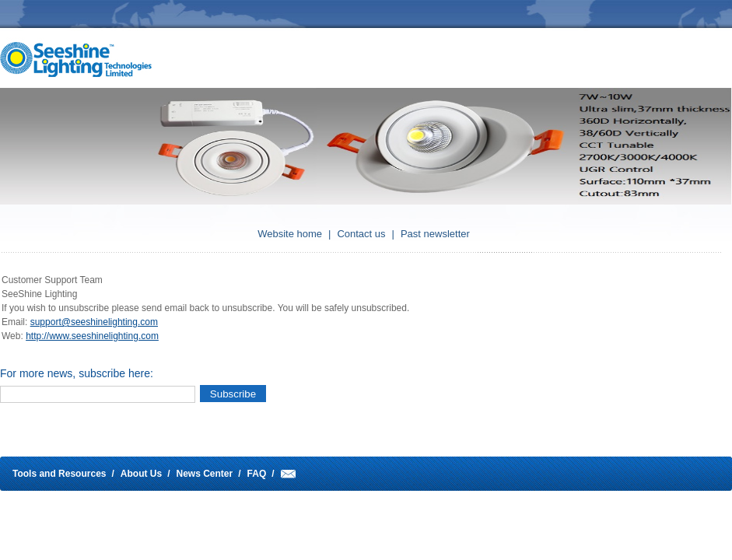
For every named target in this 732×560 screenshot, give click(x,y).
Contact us (361, 234)
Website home (290, 234)
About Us (141, 474)
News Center (205, 474)
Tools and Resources (59, 474)
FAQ (257, 474)
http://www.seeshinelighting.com (92, 336)
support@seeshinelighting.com (94, 322)
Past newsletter (435, 234)
